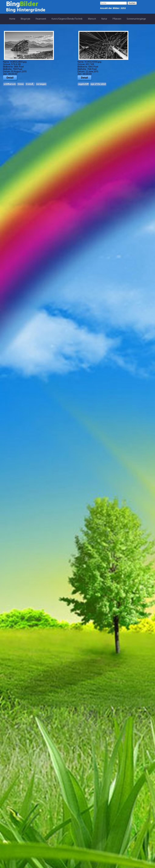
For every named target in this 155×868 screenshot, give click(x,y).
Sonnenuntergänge (136, 19)
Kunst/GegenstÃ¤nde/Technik (67, 19)
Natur (104, 19)
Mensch (92, 19)
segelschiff (83, 84)
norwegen (41, 84)
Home (12, 19)
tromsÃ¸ (30, 84)
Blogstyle (26, 19)
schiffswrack (10, 84)
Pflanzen (117, 19)
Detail (10, 78)
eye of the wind (98, 84)
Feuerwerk (41, 19)
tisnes (21, 84)
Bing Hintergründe (26, 10)
